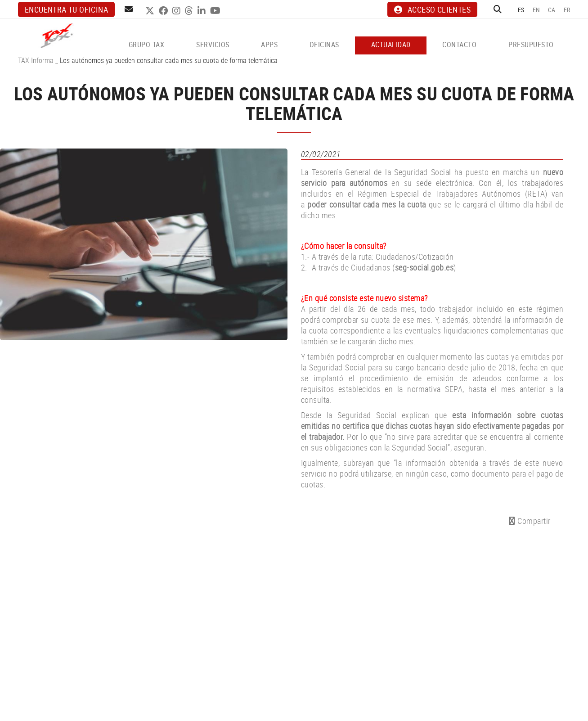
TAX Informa (36, 60)
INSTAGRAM (177, 11)
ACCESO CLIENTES (432, 9)
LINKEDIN (203, 11)
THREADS (190, 11)
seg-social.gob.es (424, 267)
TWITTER (151, 11)
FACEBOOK (164, 11)
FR (567, 10)
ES (521, 10)
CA (552, 10)
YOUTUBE (216, 11)
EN (536, 10)
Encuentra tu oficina (66, 9)
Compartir (530, 521)
